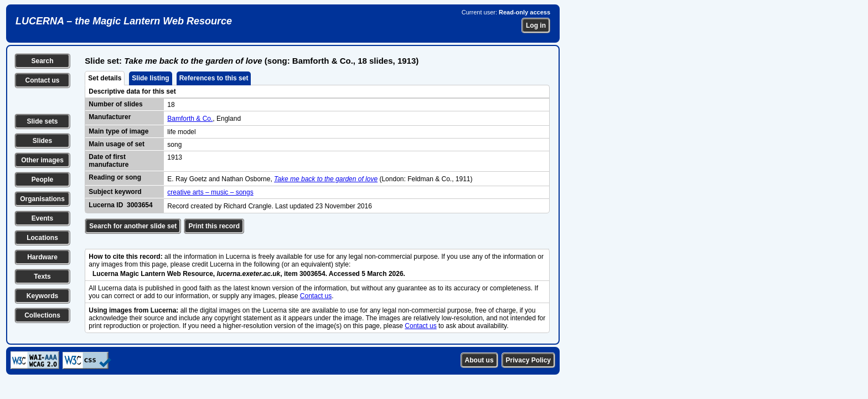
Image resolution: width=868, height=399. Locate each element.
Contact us (42, 80)
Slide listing (150, 78)
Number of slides (115, 104)
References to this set (214, 78)
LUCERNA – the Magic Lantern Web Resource (124, 21)
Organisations (42, 199)
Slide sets (42, 121)
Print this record (214, 226)
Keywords (42, 296)
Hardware (42, 257)
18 (171, 105)
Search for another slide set (133, 226)
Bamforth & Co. (190, 119)
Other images (42, 160)
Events (42, 218)
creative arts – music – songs (210, 192)
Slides (42, 141)
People (42, 180)
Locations (42, 238)
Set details (105, 78)
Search (42, 61)
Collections (42, 315)
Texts (42, 277)
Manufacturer (110, 117)
